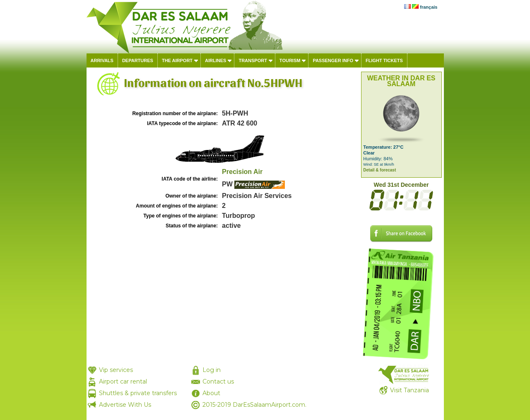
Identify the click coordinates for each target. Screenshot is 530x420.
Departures (138, 60)
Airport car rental (123, 381)
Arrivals (102, 60)
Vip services (116, 370)
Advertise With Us (125, 405)
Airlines (216, 60)
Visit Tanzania (410, 390)
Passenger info (333, 60)
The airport (177, 60)
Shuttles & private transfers (138, 393)
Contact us (218, 381)
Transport (253, 60)
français (429, 7)
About (211, 393)
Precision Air (242, 172)
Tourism (290, 60)
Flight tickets (384, 60)
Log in (212, 370)
